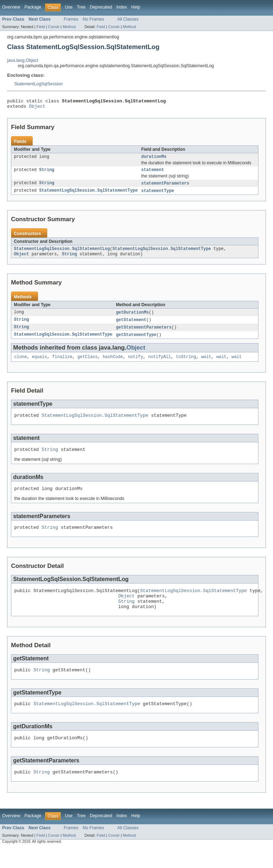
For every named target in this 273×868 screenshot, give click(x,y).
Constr (54, 27)
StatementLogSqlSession (39, 84)
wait (206, 364)
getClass (88, 364)
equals (40, 364)
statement (152, 173)
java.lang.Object (23, 60)
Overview (11, 7)
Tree (81, 7)
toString (186, 364)
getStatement (131, 326)
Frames (71, 19)
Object (37, 108)
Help (136, 7)
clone (21, 364)
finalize (62, 364)
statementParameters (165, 187)
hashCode (113, 364)
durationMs (154, 159)
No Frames (93, 19)
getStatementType (136, 341)
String (47, 173)
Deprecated (101, 7)
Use (69, 7)
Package (33, 7)
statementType (157, 195)
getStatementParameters (144, 334)
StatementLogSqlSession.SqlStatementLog (62, 254)
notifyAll (160, 364)
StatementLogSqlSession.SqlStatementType (88, 195)
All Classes (128, 19)
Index (122, 7)
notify (136, 364)
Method (69, 27)
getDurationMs (132, 318)
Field (41, 27)
